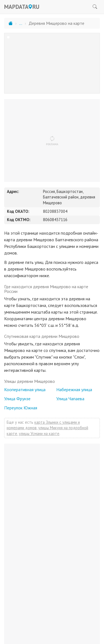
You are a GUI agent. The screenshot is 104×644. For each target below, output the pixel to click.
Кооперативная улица (25, 389)
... (21, 23)
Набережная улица (74, 389)
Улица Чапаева (70, 399)
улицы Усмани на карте (39, 434)
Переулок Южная (21, 408)
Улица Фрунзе (17, 399)
